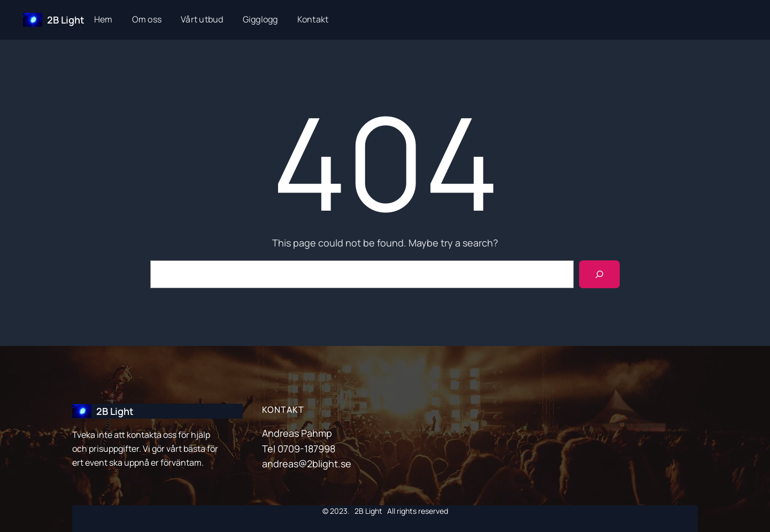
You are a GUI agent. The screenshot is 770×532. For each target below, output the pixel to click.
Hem (103, 19)
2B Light (66, 20)
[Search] (599, 274)
